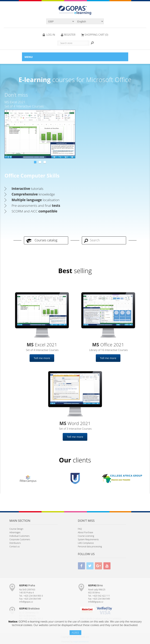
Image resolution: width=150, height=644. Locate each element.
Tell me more (42, 358)
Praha (27, 585)
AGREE (75, 633)
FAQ (80, 529)
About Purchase (86, 532)
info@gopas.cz (26, 602)
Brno (96, 585)
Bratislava (29, 608)
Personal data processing (90, 547)
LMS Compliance (86, 543)
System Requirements (88, 539)
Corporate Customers (20, 539)
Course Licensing (86, 536)
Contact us (14, 547)
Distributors (15, 543)
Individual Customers (19, 536)
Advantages (15, 532)
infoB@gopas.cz (96, 602)
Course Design (16, 529)
